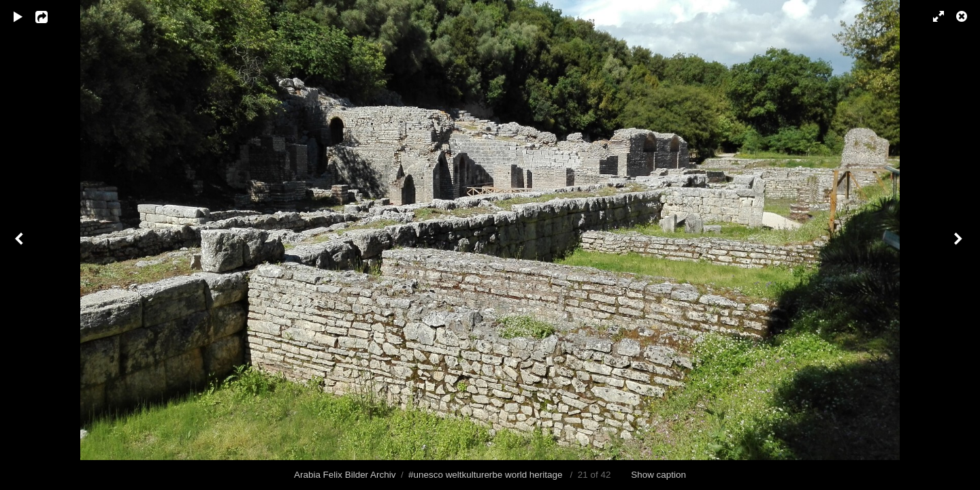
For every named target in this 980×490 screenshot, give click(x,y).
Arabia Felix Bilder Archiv (345, 475)
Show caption (658, 475)
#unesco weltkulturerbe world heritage (485, 475)
